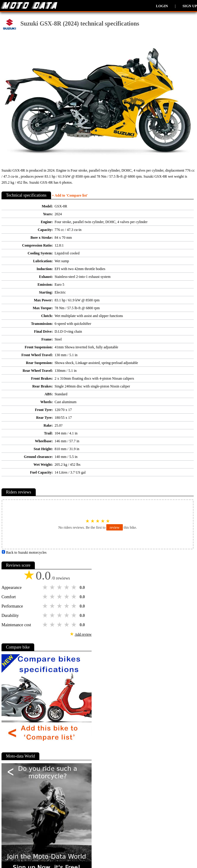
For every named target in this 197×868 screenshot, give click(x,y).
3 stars (60, 587)
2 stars (53, 587)
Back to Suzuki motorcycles (24, 552)
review (115, 527)
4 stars (67, 587)
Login (162, 6)
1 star (46, 587)
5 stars (74, 587)
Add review (83, 634)
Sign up (190, 6)
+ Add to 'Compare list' (70, 195)
